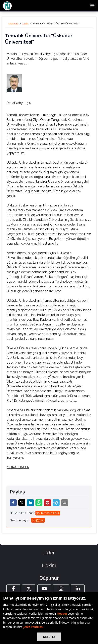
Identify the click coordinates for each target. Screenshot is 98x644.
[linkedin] (30, 503)
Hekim (49, 565)
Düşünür (49, 578)
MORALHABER (18, 467)
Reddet (62, 614)
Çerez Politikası (33, 627)
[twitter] (22, 503)
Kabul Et (49, 637)
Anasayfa (13, 24)
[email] (65, 503)
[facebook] (13, 503)
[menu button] (92, 6)
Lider (25, 24)
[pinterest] (48, 503)
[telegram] (56, 503)
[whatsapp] (39, 503)
